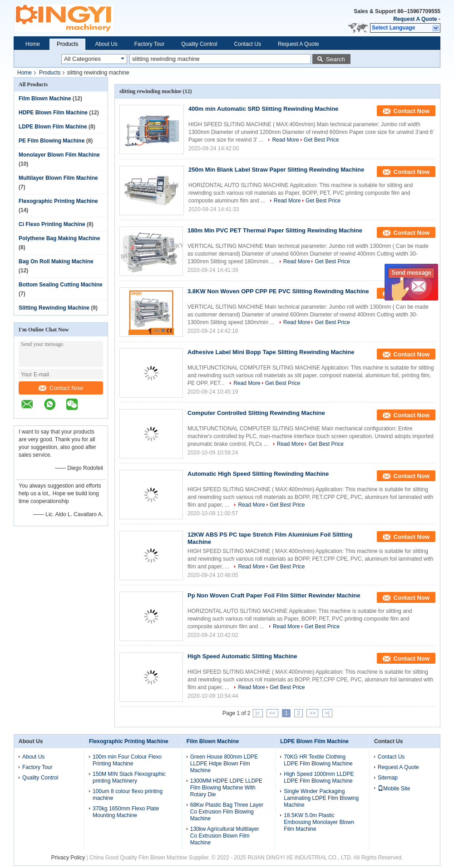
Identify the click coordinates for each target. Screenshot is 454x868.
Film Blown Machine (45, 99)
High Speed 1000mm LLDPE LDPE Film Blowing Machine (319, 777)
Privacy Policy (68, 858)
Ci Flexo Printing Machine (52, 224)
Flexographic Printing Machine (58, 201)
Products (67, 44)
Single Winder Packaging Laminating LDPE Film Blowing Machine (321, 798)
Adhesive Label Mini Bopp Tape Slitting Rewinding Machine (271, 352)
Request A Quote (415, 19)
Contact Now (61, 388)
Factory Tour (149, 44)
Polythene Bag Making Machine (59, 238)
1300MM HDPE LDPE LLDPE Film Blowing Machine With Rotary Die (226, 788)
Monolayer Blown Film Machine (59, 155)
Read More (285, 140)
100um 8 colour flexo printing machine (128, 795)
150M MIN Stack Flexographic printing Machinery (129, 777)
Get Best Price (321, 140)
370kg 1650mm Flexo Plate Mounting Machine (126, 812)
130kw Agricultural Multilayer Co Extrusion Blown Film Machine (225, 836)
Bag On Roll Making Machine (56, 261)
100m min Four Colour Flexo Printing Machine (127, 760)
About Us (106, 44)
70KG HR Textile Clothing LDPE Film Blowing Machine (318, 760)
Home (33, 44)
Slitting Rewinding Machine (54, 308)
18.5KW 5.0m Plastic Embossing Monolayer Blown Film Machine (319, 822)
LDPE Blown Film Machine (53, 127)
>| (327, 713)
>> (312, 713)
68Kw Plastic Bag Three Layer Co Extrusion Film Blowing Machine (227, 812)
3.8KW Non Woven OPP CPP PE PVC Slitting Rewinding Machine (278, 291)
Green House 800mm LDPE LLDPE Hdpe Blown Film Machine (224, 764)
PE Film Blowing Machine (52, 141)
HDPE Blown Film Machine (53, 113)
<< (272, 713)
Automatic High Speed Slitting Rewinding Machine (258, 474)
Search (336, 59)
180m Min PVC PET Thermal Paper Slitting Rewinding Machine (275, 230)
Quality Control (199, 44)
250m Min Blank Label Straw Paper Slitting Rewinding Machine (276, 170)
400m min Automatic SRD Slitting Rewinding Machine (263, 109)
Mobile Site (394, 789)
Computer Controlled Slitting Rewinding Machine (256, 413)
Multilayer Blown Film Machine (58, 178)
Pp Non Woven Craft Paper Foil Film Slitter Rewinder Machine (274, 595)
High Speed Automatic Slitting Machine (242, 656)
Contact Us (248, 44)
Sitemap (388, 778)
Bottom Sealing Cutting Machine (61, 285)
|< (258, 713)
